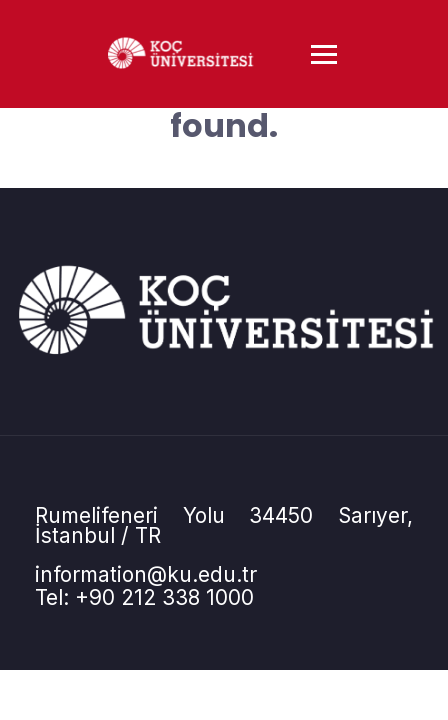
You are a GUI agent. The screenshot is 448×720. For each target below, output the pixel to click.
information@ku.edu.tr (146, 574)
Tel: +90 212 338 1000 (144, 597)
